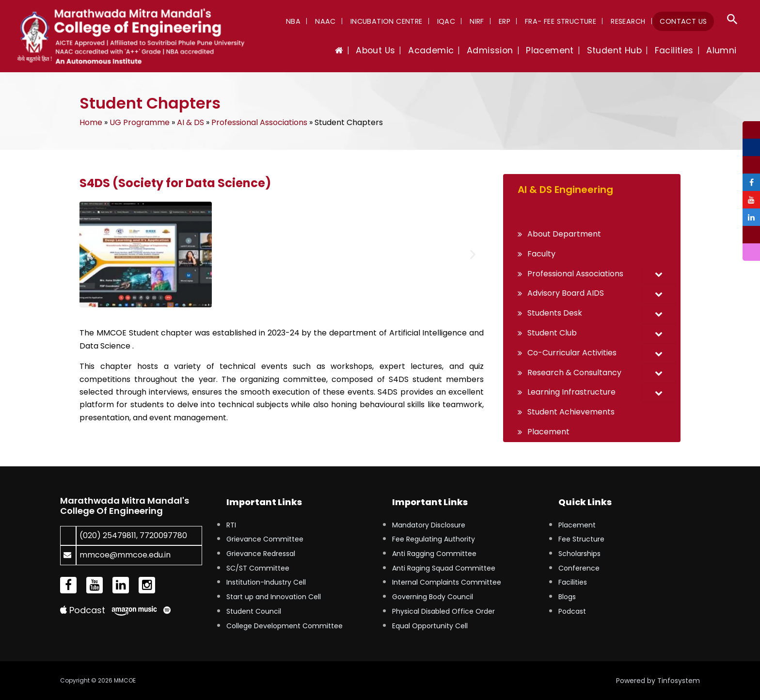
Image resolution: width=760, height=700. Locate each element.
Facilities (573, 582)
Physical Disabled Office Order (443, 611)
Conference (579, 568)
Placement (577, 525)
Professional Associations (259, 122)
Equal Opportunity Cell (430, 626)
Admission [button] (505, 50)
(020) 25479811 (108, 535)
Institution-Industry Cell (266, 582)
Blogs (567, 597)
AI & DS (190, 122)
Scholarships (579, 554)
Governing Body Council (433, 597)
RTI (231, 525)
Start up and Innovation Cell (274, 597)
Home (91, 122)
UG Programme (140, 122)
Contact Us (685, 21)
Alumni (723, 50)
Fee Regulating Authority (434, 539)
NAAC (344, 21)
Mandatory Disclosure (429, 525)
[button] (732, 20)
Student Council (254, 611)
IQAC (459, 21)
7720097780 (163, 535)
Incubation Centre (402, 21)
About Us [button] (397, 50)
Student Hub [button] (622, 50)
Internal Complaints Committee (447, 582)
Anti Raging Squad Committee (444, 568)
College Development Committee (285, 626)
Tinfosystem (679, 681)
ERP (513, 21)
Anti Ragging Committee (434, 554)
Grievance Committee (265, 539)
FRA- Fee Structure (567, 21)
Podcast (83, 610)
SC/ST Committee (258, 568)
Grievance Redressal (261, 554)
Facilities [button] (679, 50)
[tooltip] (751, 130)
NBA (314, 21)
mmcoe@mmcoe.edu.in (125, 555)
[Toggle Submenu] (659, 274)
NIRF (488, 21)
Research (632, 21)
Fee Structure (581, 539)
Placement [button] (562, 50)
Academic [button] (449, 50)
